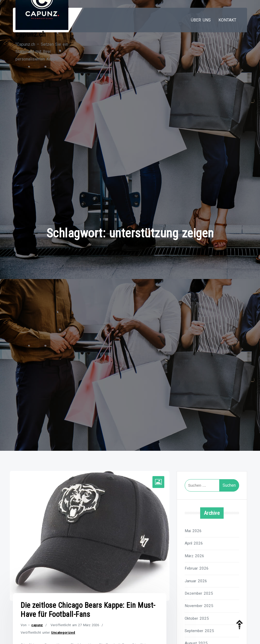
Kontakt (227, 20)
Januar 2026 (196, 581)
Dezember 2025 (199, 593)
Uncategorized (63, 633)
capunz (37, 625)
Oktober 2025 (197, 618)
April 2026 (194, 543)
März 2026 (194, 556)
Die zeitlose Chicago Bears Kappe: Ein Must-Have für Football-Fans (88, 610)
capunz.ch (31, 34)
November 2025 (199, 606)
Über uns (201, 20)
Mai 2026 (193, 531)
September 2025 (199, 631)
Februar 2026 (197, 568)
